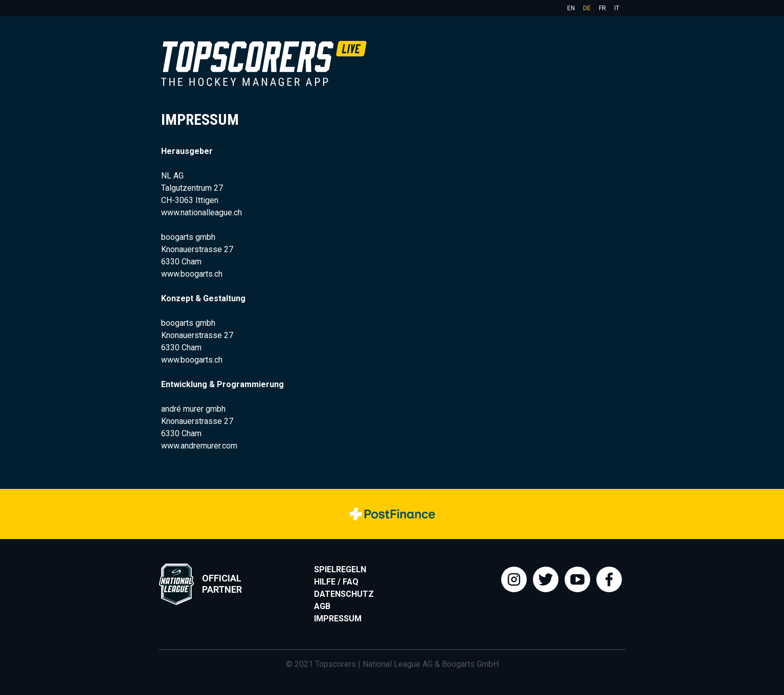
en (571, 8)
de (587, 8)
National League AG (398, 664)
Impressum (338, 619)
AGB (322, 606)
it (617, 8)
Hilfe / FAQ (336, 582)
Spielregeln (340, 569)
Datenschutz (344, 594)
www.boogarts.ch (192, 274)
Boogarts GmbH (470, 664)
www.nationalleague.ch (201, 212)
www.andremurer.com (199, 446)
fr (602, 8)
